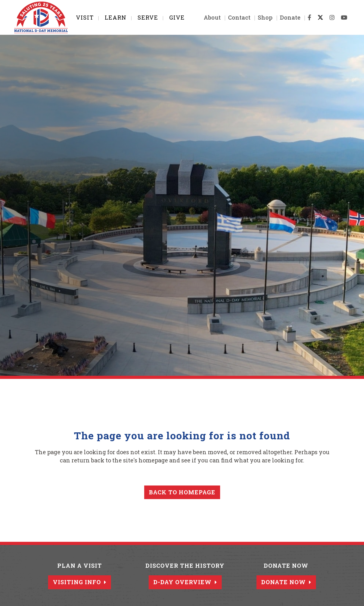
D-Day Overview (185, 582)
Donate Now (286, 582)
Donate (290, 17)
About (212, 17)
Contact (239, 17)
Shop (265, 17)
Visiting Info (80, 582)
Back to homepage (182, 492)
